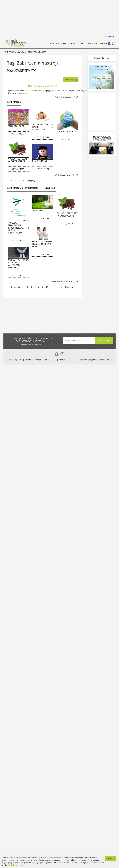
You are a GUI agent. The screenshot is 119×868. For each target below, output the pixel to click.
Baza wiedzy (81, 44)
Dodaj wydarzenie (109, 36)
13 (61, 293)
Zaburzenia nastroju (38, 53)
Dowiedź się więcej (15, 865)
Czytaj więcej (83, 80)
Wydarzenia (61, 44)
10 (47, 293)
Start (52, 44)
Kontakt (62, 469)
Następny (31, 187)
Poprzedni (16, 293)
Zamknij (111, 856)
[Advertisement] (35, 17)
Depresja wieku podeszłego (49, 86)
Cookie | (47, 469)
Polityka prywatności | (34, 469)
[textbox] (78, 449)
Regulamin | (19, 469)
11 (52, 293)
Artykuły (71, 44)
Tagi (24, 53)
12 (57, 293)
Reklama (104, 44)
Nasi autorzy (93, 44)
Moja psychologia (12, 53)
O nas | (10, 469)
